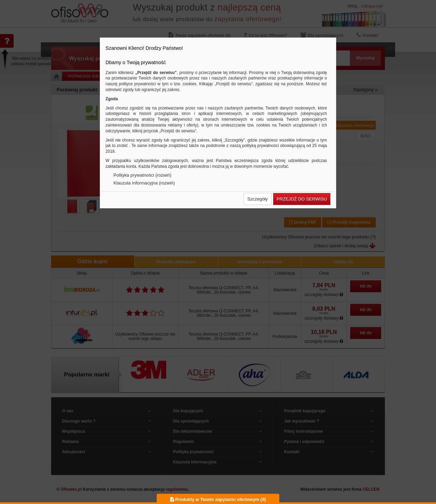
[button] (258, 199)
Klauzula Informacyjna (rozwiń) (144, 183)
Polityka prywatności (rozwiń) (142, 175)
